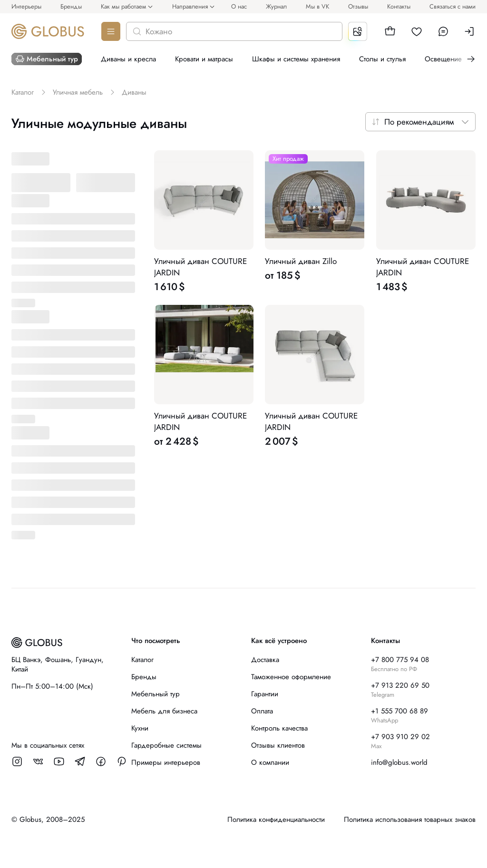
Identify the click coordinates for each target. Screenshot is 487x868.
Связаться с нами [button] (453, 6)
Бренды (71, 6)
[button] (390, 31)
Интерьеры (26, 6)
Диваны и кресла (128, 59)
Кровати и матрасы (204, 59)
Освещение (443, 59)
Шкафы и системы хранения (296, 59)
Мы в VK (317, 6)
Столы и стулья (382, 59)
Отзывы (358, 6)
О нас (239, 6)
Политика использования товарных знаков (410, 819)
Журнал (276, 6)
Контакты (399, 6)
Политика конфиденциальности (276, 819)
